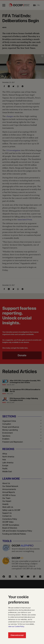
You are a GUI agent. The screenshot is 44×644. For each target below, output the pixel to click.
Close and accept (17, 635)
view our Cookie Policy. (16, 626)
